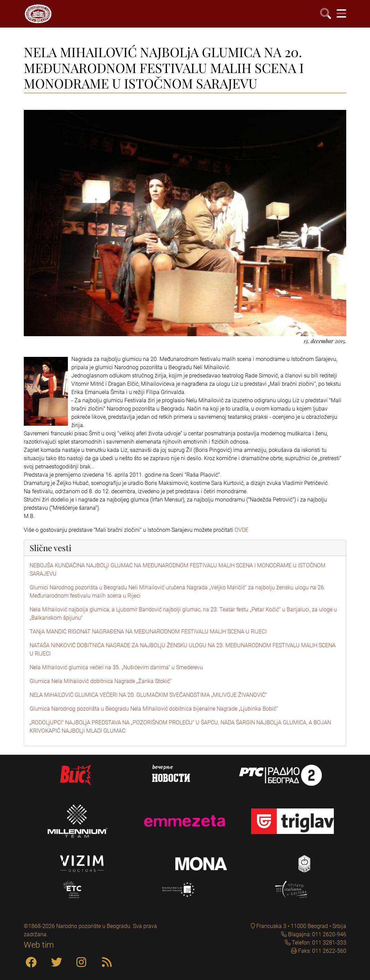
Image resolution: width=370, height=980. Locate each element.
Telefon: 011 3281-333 (318, 943)
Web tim (39, 945)
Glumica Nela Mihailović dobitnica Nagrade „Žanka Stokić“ (101, 681)
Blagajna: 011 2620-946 (316, 934)
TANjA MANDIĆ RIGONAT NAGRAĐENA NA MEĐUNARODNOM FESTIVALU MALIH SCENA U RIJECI (148, 632)
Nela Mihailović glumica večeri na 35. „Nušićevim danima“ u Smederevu (116, 667)
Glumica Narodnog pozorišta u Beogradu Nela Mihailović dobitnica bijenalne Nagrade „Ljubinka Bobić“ (154, 709)
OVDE (241, 530)
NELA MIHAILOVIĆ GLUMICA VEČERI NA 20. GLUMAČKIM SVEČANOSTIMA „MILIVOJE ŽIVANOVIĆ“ (148, 695)
